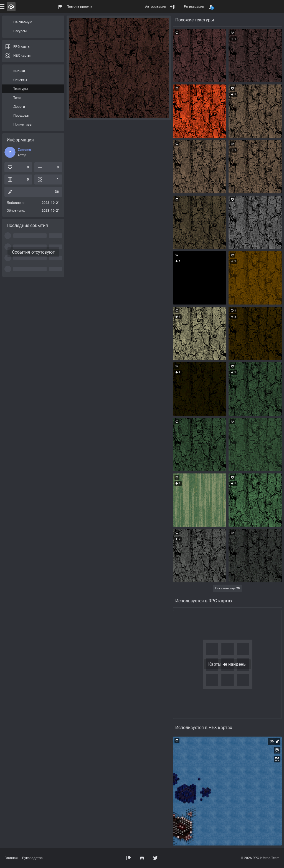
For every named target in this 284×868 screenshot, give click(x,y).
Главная (11, 858)
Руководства (32, 858)
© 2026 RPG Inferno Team (260, 858)
